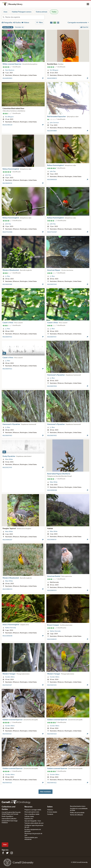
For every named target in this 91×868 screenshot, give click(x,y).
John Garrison (54, 123)
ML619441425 (7, 783)
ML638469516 (7, 183)
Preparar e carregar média (33, 810)
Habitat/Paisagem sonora (22, 12)
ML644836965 (7, 78)
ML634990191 (52, 540)
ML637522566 (7, 232)
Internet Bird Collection (9, 819)
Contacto (50, 814)
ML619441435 (52, 685)
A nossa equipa (52, 812)
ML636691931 (52, 337)
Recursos (28, 807)
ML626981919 (52, 590)
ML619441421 (7, 734)
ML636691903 (7, 436)
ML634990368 (52, 490)
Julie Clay (8, 175)
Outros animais (42, 12)
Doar (5, 845)
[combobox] (25, 17)
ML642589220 (7, 125)
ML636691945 (52, 284)
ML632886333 (7, 589)
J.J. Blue (8, 276)
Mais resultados (46, 792)
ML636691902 (52, 436)
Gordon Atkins (10, 677)
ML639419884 (52, 131)
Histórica (50, 810)
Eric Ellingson (54, 70)
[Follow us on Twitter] (7, 853)
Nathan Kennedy (11, 628)
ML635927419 (7, 468)
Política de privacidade (77, 813)
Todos (54, 12)
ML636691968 (7, 284)
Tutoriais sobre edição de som (34, 823)
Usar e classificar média (32, 814)
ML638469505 (52, 180)
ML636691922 (7, 369)
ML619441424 (52, 734)
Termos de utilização (76, 815)
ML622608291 (52, 639)
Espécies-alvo (29, 819)
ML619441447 (7, 685)
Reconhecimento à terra (78, 806)
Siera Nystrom (10, 70)
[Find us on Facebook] (3, 853)
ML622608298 (7, 636)
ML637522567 (52, 232)
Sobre (50, 807)
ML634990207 (7, 540)
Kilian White (9, 459)
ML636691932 (7, 337)
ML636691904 (52, 386)
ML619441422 (52, 783)
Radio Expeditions (7, 816)
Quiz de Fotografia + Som (33, 821)
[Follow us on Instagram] (12, 853)
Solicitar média (29, 817)
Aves (5, 12)
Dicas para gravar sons (32, 812)
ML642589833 (52, 78)
